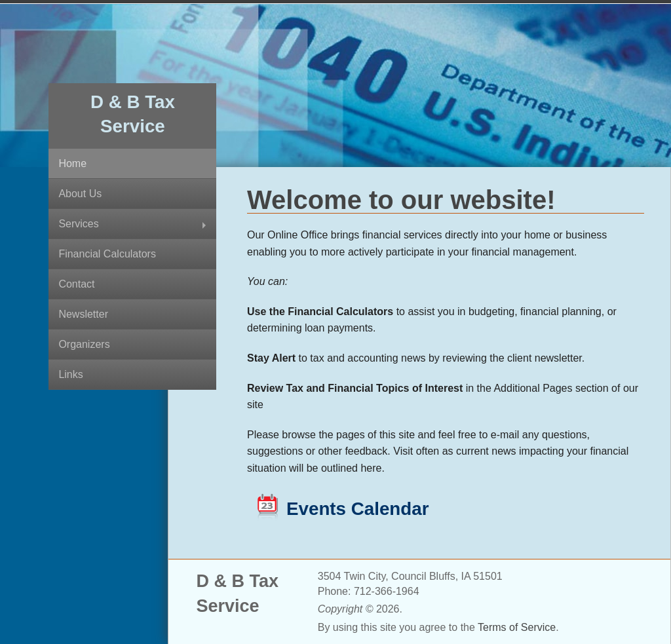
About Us (80, 194)
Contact (76, 284)
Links (70, 374)
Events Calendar (357, 509)
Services (78, 224)
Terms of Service (517, 627)
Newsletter (83, 314)
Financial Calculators (107, 254)
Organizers (84, 344)
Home (72, 163)
